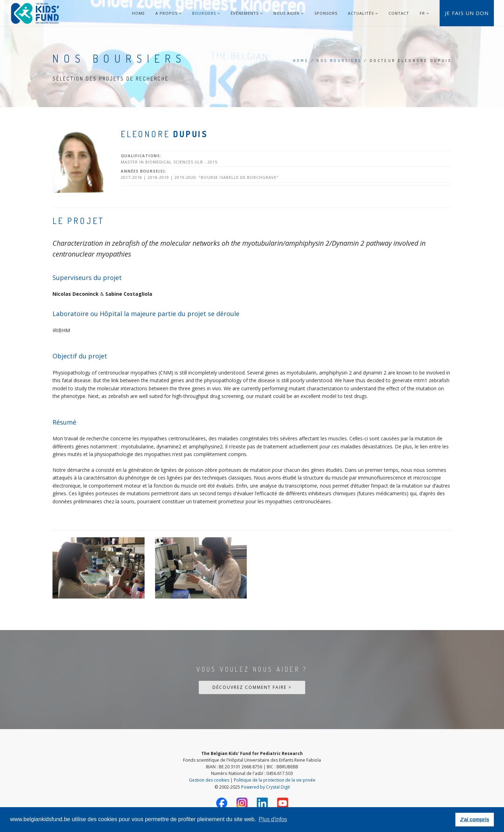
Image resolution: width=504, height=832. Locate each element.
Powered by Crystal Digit (265, 787)
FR (422, 13)
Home (138, 13)
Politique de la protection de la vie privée (275, 780)
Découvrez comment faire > (252, 687)
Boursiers (206, 13)
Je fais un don (467, 13)
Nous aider (289, 13)
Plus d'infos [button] (273, 819)
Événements (247, 13)
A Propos (169, 13)
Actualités (363, 13)
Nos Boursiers (339, 61)
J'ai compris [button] (474, 819)
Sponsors (326, 13)
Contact (399, 13)
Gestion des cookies (209, 780)
